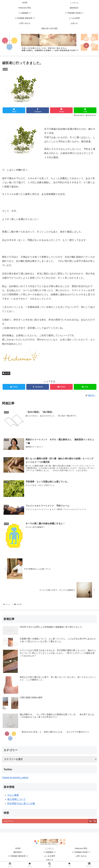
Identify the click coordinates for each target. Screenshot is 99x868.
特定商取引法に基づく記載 (21, 804)
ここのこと (49, 848)
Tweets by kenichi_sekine (15, 778)
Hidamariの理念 (81, 848)
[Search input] (46, 821)
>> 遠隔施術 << (49, 852)
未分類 (6, 373)
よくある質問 (49, 856)
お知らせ (49, 860)
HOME (18, 848)
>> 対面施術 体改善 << (82, 852)
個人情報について (16, 799)
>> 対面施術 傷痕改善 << (18, 856)
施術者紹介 (18, 852)
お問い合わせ (81, 856)
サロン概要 (13, 795)
